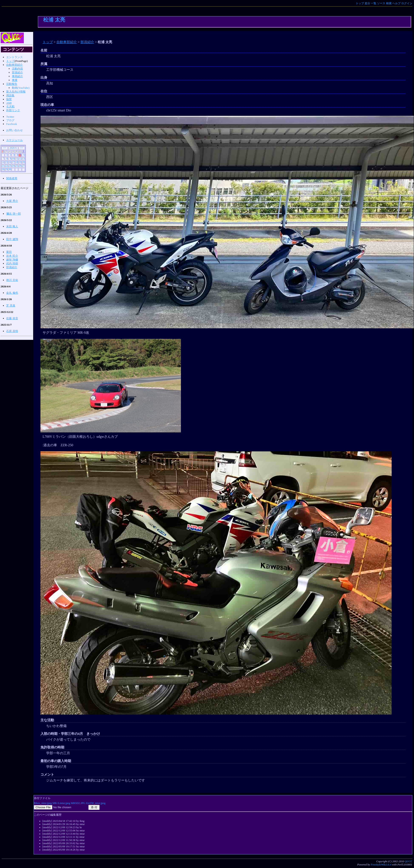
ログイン (407, 3)
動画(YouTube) (21, 88)
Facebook (12, 124)
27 (23, 166)
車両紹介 (17, 76)
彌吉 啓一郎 (13, 214)
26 (20, 166)
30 (10, 169)
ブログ (10, 120)
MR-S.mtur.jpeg (61, 803)
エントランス (14, 57)
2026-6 (13, 148)
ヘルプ (396, 3)
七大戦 (10, 106)
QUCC (408, 861)
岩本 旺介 (12, 256)
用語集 (10, 95)
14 (3, 162)
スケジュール (14, 140)
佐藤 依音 (12, 318)
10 (13, 159)
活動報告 (12, 84)
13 (23, 159)
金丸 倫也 (12, 293)
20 (23, 162)
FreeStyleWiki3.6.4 (381, 865)
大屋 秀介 (12, 201)
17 (13, 162)
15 (6, 162)
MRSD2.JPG (78, 803)
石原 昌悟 (12, 331)
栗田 (9, 252)
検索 (389, 3)
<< (5, 148)
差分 (367, 3)
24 (13, 166)
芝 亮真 (11, 306)
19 (20, 162)
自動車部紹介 (67, 42)
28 (3, 169)
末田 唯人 (12, 226)
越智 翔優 (12, 260)
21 (3, 166)
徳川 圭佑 (12, 280)
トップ (360, 3)
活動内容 (17, 69)
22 (6, 166)
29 (6, 169)
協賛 (9, 99)
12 (20, 159)
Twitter (10, 117)
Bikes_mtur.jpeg (43, 803)
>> (22, 148)
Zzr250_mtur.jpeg (96, 803)
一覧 (374, 3)
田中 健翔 (12, 239)
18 (17, 162)
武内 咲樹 (12, 263)
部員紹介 (87, 42)
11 (16, 159)
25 (17, 166)
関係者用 (12, 178)
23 (10, 166)
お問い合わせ (14, 130)
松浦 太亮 (54, 20)
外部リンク (13, 110)
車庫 (15, 80)
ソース (381, 3)
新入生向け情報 (16, 92)
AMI (9, 103)
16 (10, 162)
